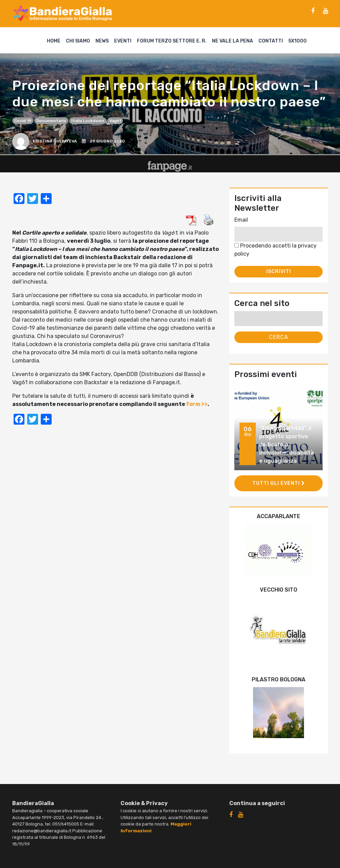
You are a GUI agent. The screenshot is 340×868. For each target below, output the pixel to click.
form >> (197, 404)
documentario (51, 121)
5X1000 (298, 41)
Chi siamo (78, 41)
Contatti (271, 41)
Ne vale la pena (232, 41)
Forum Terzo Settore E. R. (172, 41)
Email (241, 220)
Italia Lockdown (88, 121)
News (102, 41)
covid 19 (23, 121)
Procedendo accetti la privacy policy (275, 250)
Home (54, 41)
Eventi (123, 41)
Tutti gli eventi (279, 483)
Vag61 (115, 121)
